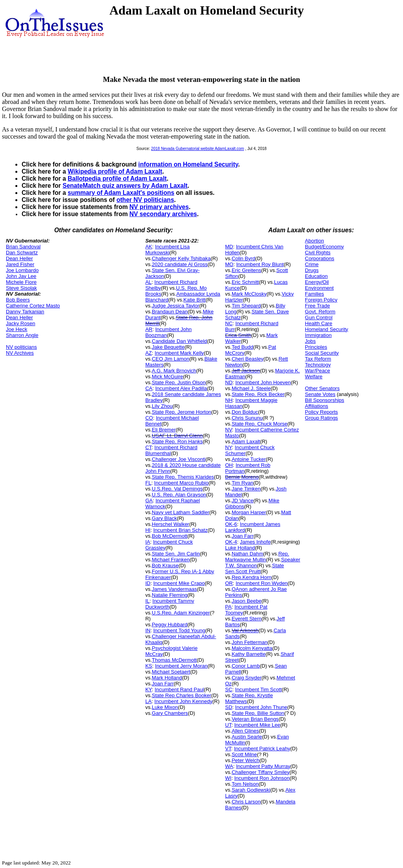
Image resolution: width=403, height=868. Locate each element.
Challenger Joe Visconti (179, 459)
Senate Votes (320, 394)
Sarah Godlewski (251, 790)
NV (229, 430)
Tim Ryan (243, 483)
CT (148, 447)
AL (148, 282)
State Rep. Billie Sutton (258, 713)
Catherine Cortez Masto (33, 306)
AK (149, 247)
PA (228, 607)
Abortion (314, 241)
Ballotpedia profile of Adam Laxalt (117, 179)
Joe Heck (17, 329)
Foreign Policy (321, 300)
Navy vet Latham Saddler (181, 512)
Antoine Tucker (249, 459)
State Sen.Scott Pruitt (255, 568)
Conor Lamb (246, 666)
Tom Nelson (245, 784)
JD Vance (243, 501)
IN (148, 630)
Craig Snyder (247, 678)
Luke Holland (240, 548)
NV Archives (20, 353)
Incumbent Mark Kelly (179, 353)
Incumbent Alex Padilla (181, 388)
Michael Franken (171, 560)
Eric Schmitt (245, 282)
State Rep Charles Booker (182, 695)
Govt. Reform (320, 312)
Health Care (319, 323)
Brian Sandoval (23, 247)
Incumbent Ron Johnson (262, 778)
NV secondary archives (163, 214)
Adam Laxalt (246, 441)
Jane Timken (246, 489)
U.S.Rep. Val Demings (177, 489)
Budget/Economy (324, 247)
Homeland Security (327, 329)
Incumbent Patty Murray (263, 766)
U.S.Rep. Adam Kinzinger (181, 613)
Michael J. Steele (251, 388)
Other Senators (322, 388)
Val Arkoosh (245, 630)
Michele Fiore (21, 282)
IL (147, 601)
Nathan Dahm (248, 554)
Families (314, 294)
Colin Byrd (244, 258)
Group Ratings (322, 418)
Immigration (318, 335)
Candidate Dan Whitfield (179, 341)
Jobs (310, 341)
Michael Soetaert (171, 672)
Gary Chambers (170, 713)
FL (148, 483)
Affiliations (317, 406)
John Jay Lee (21, 276)
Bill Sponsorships (325, 400)
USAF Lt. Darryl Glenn (177, 436)
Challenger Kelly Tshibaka (181, 258)
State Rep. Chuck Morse (260, 424)
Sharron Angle (22, 335)
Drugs (312, 270)
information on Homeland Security (188, 164)
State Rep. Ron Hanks (177, 441)
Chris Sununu (247, 418)
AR (149, 329)
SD (229, 707)
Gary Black (165, 518)
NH (229, 400)
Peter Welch (246, 760)
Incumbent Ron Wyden (262, 583)
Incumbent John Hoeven (263, 382)
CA (149, 388)
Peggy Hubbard (170, 625)
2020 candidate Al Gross (180, 264)
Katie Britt (194, 300)
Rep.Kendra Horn (252, 577)
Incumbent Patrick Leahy (262, 749)
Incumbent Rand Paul (179, 689)
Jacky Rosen (20, 323)
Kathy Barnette (249, 654)
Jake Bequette (168, 347)
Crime (312, 264)
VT (228, 749)
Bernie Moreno (242, 477)
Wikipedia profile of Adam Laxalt (115, 171)
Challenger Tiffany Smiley (261, 772)
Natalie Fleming (170, 595)
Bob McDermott (170, 536)
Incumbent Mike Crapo (179, 583)
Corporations (320, 258)
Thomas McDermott (174, 660)
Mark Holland (167, 678)
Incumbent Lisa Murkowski (167, 250)
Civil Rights (318, 253)
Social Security (322, 353)
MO (229, 264)
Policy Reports (322, 412)
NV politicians (21, 347)
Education (316, 276)
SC (229, 689)
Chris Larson (246, 802)
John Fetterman (250, 642)
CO (149, 418)
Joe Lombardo (22, 270)
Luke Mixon (165, 707)
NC (229, 323)
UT (228, 725)
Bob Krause (165, 565)
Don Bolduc (245, 412)
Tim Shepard (246, 306)
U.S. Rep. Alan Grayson (179, 495)
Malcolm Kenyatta (252, 648)
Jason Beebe (247, 601)
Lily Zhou (162, 406)
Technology (318, 365)
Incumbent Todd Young (179, 630)
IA (148, 542)
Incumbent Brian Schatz (180, 530)
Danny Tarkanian (25, 312)
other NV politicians (145, 200)
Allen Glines (245, 731)
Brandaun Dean (170, 312)
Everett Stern (247, 619)
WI (228, 778)
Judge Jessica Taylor (176, 306)
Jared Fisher (20, 264)
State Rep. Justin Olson (179, 382)
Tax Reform (318, 359)
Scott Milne (244, 754)
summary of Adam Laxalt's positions (121, 193)
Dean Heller (19, 258)
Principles (316, 347)
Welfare (314, 377)
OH (229, 465)
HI (148, 530)
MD (229, 247)
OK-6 (231, 524)
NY (228, 447)
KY (149, 689)
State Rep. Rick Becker (258, 394)
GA (149, 501)
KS (149, 666)
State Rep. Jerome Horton (182, 412)
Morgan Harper (249, 512)
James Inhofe (255, 542)
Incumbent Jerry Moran (181, 666)
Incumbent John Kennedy (183, 701)
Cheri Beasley (248, 359)
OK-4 (231, 542)
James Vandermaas (175, 589)
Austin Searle (247, 737)
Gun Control (319, 317)
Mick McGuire (167, 377)
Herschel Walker (171, 524)
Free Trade (318, 306)
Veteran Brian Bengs (255, 719)
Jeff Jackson (246, 371)
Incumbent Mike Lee (257, 725)
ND (229, 382)
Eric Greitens (247, 270)
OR (229, 583)
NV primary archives (159, 207)
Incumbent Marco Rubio (181, 483)
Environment (319, 288)
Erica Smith (238, 335)
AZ (149, 353)
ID (148, 583)
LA (148, 701)
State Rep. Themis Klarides (183, 477)
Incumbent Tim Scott (258, 689)
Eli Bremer (164, 430)
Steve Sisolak (21, 288)
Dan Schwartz (22, 253)
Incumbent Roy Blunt (260, 264)
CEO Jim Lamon (171, 359)
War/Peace (318, 371)
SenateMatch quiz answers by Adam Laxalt (125, 186)
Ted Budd (243, 347)
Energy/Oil (317, 282)
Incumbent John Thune (261, 707)
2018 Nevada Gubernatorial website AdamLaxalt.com (198, 149)
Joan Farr (163, 684)
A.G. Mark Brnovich (174, 371)
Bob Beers (18, 300)
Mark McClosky (249, 294)
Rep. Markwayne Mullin (257, 557)
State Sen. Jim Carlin (176, 554)
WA (229, 766)
